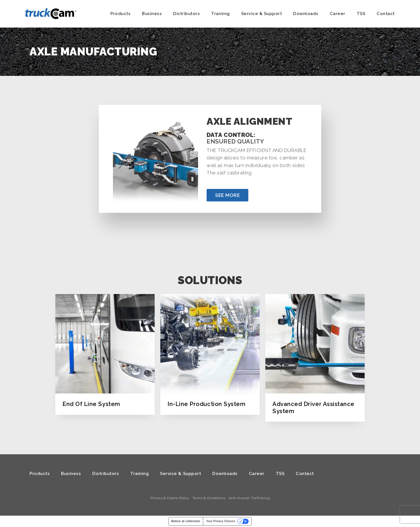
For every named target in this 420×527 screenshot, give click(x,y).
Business (152, 14)
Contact (386, 14)
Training (220, 14)
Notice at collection (186, 521)
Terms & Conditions (209, 498)
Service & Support (262, 14)
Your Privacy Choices (220, 521)
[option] (105, 354)
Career (338, 14)
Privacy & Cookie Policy (170, 498)
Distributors (186, 14)
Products (120, 14)
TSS (361, 14)
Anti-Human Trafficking (249, 498)
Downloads (306, 14)
